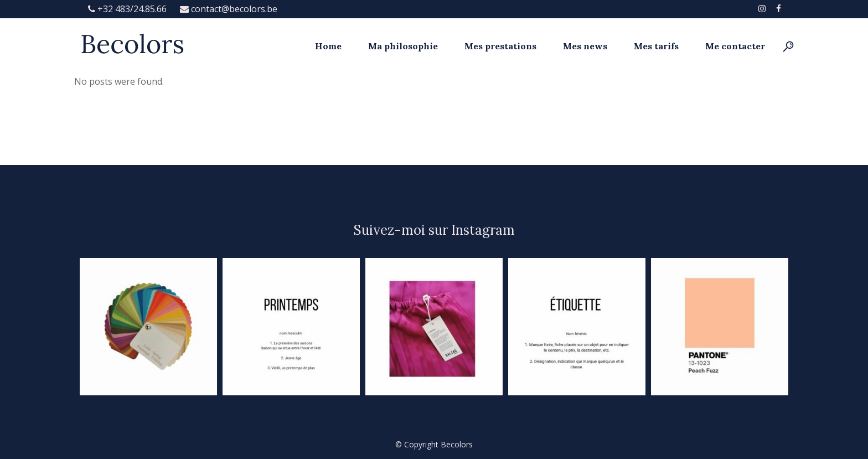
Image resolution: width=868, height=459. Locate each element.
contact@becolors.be (229, 9)
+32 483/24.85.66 (128, 9)
